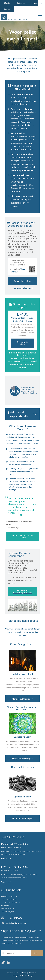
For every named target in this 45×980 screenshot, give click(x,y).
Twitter (3, 962)
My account (35, 3)
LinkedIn (9, 962)
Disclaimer (32, 973)
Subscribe (21, 3)
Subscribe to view (22, 281)
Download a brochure (22, 288)
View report (6, 859)
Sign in (7, 3)
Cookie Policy (22, 973)
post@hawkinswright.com (16, 923)
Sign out (7, 9)
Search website (41, 3)
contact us (12, 632)
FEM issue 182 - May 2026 (15, 867)
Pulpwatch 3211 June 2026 (15, 844)
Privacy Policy (11, 973)
